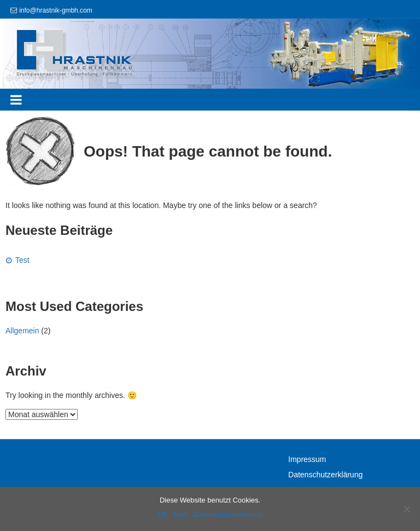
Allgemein (22, 331)
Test (22, 260)
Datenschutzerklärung (325, 475)
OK (163, 514)
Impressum (307, 459)
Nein (181, 514)
